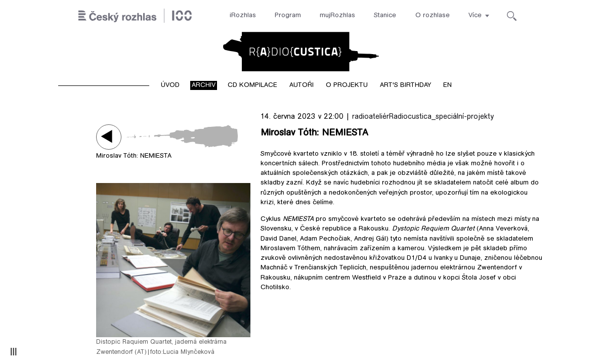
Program (288, 16)
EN (447, 85)
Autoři (302, 85)
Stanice (385, 16)
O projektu (347, 85)
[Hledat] (512, 16)
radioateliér (371, 117)
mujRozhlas (337, 16)
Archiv (204, 85)
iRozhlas (243, 16)
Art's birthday (405, 85)
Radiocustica (301, 52)
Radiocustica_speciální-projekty (441, 117)
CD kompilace (252, 85)
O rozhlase (433, 16)
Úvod (170, 85)
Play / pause (109, 137)
